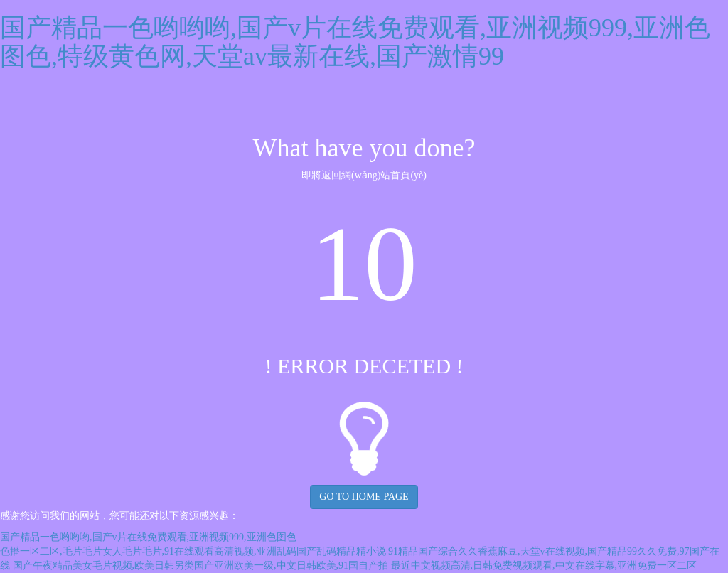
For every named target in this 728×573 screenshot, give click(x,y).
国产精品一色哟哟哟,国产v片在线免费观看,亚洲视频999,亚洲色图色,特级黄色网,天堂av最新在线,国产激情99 (355, 42)
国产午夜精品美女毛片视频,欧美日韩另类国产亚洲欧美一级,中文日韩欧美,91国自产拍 (201, 566)
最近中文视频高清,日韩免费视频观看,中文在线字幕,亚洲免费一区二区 (544, 566)
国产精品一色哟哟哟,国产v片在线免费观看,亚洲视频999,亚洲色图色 (148, 537)
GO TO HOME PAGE (364, 497)
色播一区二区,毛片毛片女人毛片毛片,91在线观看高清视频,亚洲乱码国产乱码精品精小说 (193, 551)
